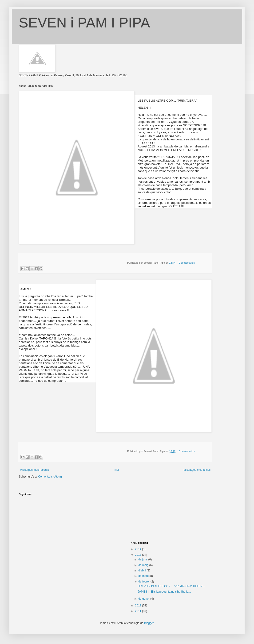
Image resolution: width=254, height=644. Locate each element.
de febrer (144, 582)
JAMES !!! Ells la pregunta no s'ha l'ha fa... (164, 592)
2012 (139, 605)
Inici (116, 470)
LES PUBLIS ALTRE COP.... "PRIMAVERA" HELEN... (171, 586)
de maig (144, 565)
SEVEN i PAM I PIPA (84, 23)
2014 (139, 549)
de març (144, 576)
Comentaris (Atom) (50, 477)
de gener (144, 599)
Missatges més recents (34, 470)
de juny (143, 559)
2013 (139, 555)
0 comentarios (187, 263)
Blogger (149, 623)
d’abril (142, 571)
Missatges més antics (197, 470)
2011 (139, 611)
